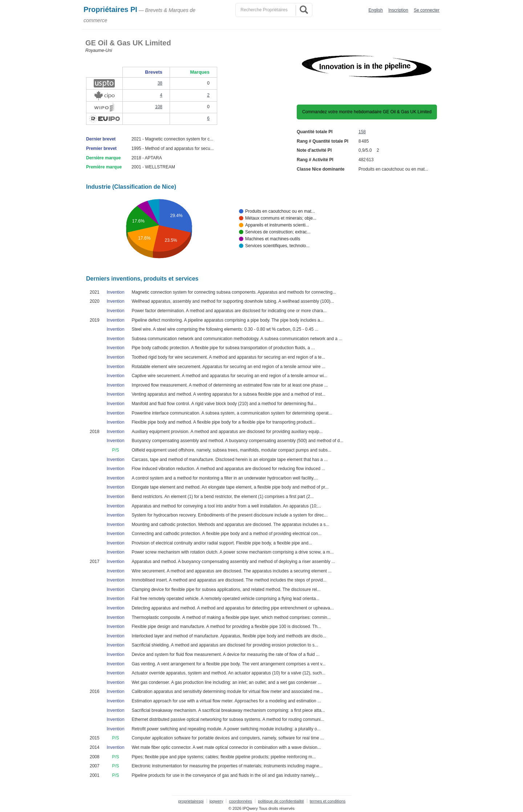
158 (362, 132)
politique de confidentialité (281, 801)
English (376, 10)
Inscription (398, 10)
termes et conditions (328, 801)
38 (160, 83)
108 (159, 107)
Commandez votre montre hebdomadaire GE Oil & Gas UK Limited (367, 112)
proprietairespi (191, 801)
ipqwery (216, 801)
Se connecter (427, 10)
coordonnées (240, 801)
